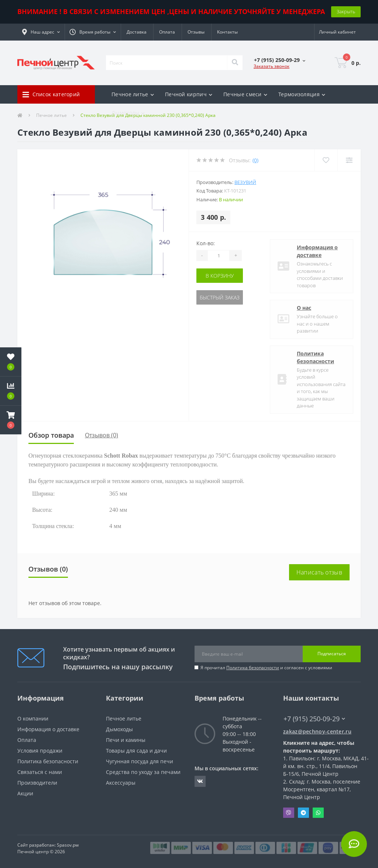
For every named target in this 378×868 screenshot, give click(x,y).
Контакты (227, 32)
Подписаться (332, 654)
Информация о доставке (317, 251)
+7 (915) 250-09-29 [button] (314, 719)
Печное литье (124, 718)
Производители (37, 783)
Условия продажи (40, 751)
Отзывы (196, 32)
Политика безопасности (315, 357)
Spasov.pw (68, 845)
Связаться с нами (40, 772)
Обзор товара (51, 435)
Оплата (167, 32)
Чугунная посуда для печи (140, 761)
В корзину (220, 276)
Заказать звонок (272, 66)
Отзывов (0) (102, 435)
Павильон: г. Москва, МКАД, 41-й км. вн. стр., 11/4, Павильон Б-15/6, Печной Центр (326, 766)
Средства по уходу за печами (143, 772)
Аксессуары (121, 783)
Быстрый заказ (220, 297)
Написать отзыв (319, 572)
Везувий (245, 182)
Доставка (137, 32)
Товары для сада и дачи (136, 751)
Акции (25, 793)
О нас (304, 308)
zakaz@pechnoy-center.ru (317, 731)
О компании (33, 718)
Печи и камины (126, 740)
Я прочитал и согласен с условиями (266, 668)
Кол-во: (206, 243)
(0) (255, 160)
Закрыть (346, 11)
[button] (41, 32)
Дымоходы (119, 729)
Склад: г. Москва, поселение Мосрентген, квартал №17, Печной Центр (322, 789)
